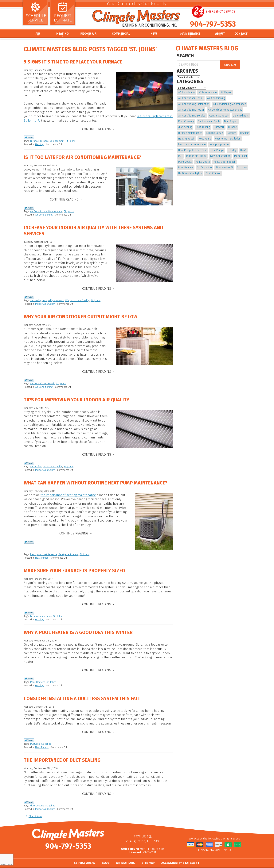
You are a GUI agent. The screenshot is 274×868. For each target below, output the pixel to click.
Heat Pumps (42, 555)
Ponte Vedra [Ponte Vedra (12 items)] (203, 162)
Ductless (35, 739)
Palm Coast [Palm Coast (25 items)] (241, 156)
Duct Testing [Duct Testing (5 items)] (203, 127)
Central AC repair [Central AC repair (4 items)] (219, 116)
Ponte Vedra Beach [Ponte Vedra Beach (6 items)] (225, 162)
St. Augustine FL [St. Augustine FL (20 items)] (224, 168)
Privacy (4, 864)
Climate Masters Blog (207, 48)
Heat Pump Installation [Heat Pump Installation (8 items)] (228, 139)
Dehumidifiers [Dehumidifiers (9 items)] (241, 116)
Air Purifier (36, 463)
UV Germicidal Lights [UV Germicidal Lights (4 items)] (190, 173)
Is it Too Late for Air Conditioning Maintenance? (82, 157)
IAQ (67, 299)
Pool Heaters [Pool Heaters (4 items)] (186, 168)
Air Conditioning (44, 214)
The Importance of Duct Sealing (62, 756)
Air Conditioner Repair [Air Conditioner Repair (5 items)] (191, 98)
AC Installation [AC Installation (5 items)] (186, 92)
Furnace (35, 140)
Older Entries (35, 811)
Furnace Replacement (52, 140)
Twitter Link (29, 137)
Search (230, 65)
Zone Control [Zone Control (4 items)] (213, 173)
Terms (10, 864)
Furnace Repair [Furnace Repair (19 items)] (215, 133)
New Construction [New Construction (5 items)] (220, 156)
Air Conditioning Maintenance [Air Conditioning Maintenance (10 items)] (230, 104)
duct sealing (37, 800)
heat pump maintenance (44, 551)
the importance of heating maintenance (68, 492)
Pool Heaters (38, 678)
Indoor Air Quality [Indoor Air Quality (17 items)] (196, 156)
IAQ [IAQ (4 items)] (180, 156)
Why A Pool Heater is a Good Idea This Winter (78, 629)
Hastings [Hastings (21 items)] (232, 133)
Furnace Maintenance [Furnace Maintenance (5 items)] (190, 133)
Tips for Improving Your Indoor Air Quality (76, 398)
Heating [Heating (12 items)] (244, 133)
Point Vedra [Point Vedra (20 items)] (185, 162)
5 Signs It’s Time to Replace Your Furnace (73, 62)
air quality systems (53, 299)
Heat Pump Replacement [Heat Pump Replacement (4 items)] (192, 150)
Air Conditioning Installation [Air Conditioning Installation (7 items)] (194, 104)
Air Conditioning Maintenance (46, 210)
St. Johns (71, 140)
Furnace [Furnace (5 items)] (233, 127)
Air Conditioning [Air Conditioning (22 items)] (216, 98)
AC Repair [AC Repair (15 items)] (226, 92)
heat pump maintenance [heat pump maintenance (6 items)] (192, 145)
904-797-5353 (213, 24)
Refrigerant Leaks (68, 551)
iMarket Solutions (152, 865)
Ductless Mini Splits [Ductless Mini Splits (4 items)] (209, 121)
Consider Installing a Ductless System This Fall (82, 694)
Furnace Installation (41, 613)
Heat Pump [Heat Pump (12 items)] (205, 139)
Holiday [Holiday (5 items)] (232, 150)
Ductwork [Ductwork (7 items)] (219, 127)
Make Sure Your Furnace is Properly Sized (74, 568)
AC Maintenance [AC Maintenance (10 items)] (208, 92)
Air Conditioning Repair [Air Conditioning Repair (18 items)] (191, 110)
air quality (36, 299)
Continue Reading (97, 129)
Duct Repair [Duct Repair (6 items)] (231, 121)
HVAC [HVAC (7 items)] (243, 150)
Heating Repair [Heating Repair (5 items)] (187, 139)
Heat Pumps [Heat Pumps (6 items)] (217, 150)
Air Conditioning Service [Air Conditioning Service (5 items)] (192, 116)
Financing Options (213, 845)
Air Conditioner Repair (42, 381)
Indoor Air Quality (80, 299)
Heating (39, 144)
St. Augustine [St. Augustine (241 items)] (204, 168)
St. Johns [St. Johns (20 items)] (242, 168)
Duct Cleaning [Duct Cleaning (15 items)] (186, 121)
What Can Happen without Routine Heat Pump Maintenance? (96, 480)
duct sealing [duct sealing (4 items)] (185, 127)
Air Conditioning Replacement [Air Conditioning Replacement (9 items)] (225, 110)
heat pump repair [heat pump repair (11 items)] (219, 145)
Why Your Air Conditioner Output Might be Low (81, 315)
